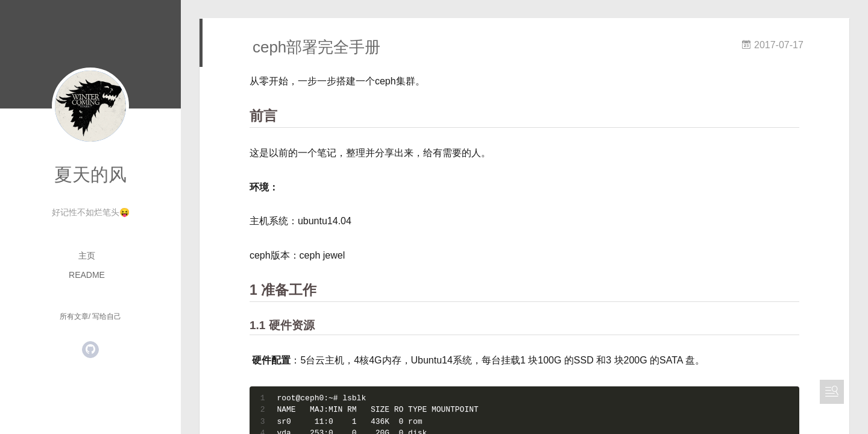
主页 (87, 256)
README (87, 275)
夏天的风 (90, 175)
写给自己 (107, 316)
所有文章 (74, 316)
